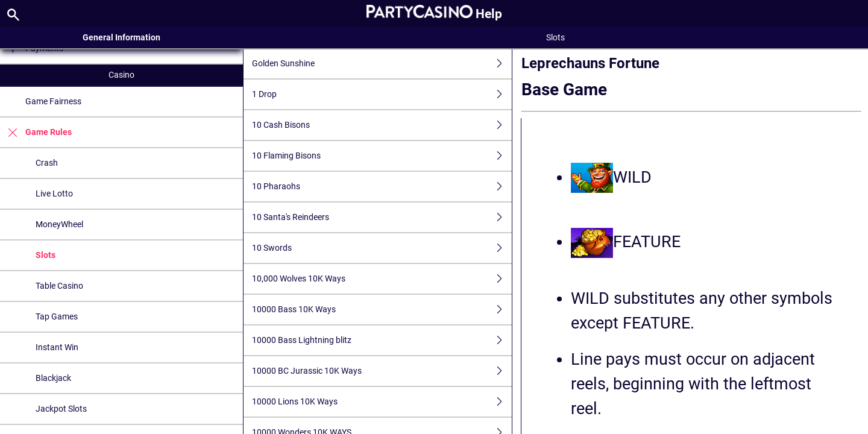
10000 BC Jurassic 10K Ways (382, 371)
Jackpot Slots (61, 409)
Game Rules (36, 132)
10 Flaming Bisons (382, 156)
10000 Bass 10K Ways (382, 310)
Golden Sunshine (382, 64)
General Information (121, 37)
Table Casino (59, 286)
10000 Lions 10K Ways (382, 402)
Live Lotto (54, 193)
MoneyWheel (59, 224)
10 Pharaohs (382, 187)
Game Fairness (53, 101)
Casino (121, 75)
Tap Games (57, 316)
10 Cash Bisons (382, 125)
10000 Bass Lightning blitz (382, 340)
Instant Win (57, 347)
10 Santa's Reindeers (382, 217)
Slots (46, 255)
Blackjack (53, 378)
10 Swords (382, 248)
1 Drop (382, 94)
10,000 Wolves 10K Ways (382, 279)
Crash (47, 163)
